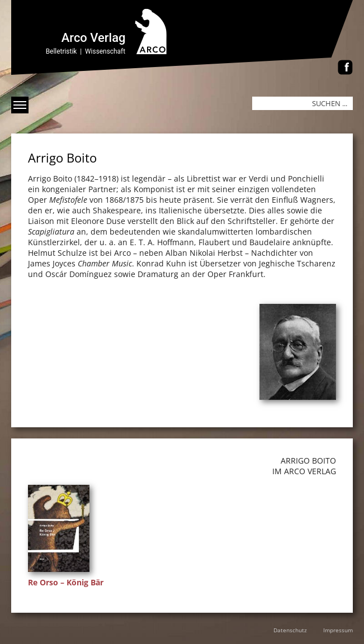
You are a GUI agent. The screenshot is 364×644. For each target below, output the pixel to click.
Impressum (338, 630)
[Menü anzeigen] (20, 105)
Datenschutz (290, 630)
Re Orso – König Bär (66, 582)
